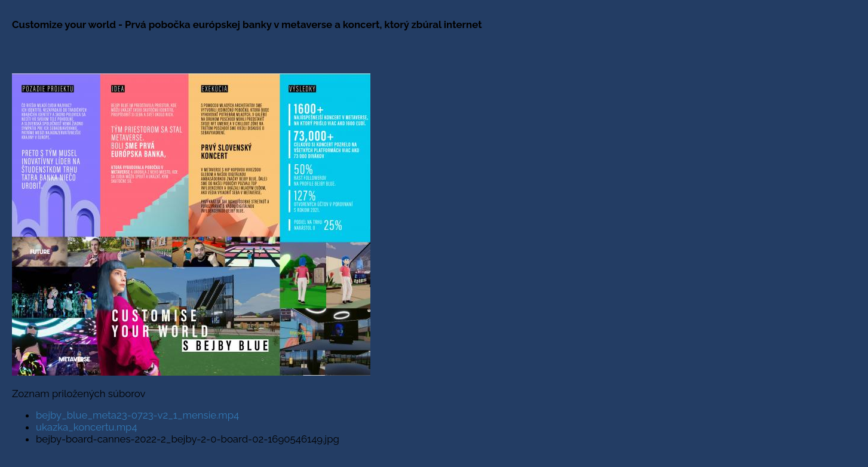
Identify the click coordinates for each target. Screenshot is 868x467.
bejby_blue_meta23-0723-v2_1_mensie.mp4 (137, 415)
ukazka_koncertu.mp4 (87, 427)
